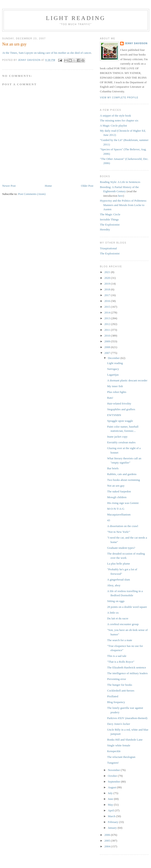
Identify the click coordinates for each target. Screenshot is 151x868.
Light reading (76, 18)
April (111, 810)
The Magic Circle (110, 214)
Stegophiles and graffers (121, 409)
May (111, 805)
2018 (108, 289)
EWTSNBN (114, 415)
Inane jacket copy (117, 437)
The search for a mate (120, 640)
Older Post (87, 186)
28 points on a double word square (127, 607)
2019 (108, 284)
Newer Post (9, 186)
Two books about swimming (123, 480)
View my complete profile (119, 98)
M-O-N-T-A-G (116, 509)
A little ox (113, 613)
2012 (108, 324)
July (111, 793)
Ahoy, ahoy (114, 585)
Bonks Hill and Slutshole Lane (125, 740)
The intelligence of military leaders (127, 673)
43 (108, 520)
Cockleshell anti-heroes (121, 691)
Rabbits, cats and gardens (122, 474)
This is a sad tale (117, 656)
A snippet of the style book (115, 116)
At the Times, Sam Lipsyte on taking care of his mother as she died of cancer (47, 53)
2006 (108, 835)
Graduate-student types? (121, 548)
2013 (108, 318)
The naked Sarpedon (119, 491)
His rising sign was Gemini (123, 503)
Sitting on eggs (116, 601)
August (112, 787)
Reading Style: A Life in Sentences (120, 182)
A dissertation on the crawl (122, 526)
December (114, 358)
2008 (108, 347)
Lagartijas (113, 375)
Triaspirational (108, 248)
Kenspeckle (114, 751)
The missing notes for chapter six (119, 120)
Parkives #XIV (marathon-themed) (127, 718)
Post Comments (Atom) (32, 194)
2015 (108, 307)
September (114, 782)
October (113, 776)
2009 (108, 341)
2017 (108, 295)
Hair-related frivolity (119, 403)
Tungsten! (113, 763)
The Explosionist (110, 225)
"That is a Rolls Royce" (121, 662)
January (113, 828)
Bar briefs (113, 468)
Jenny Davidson (136, 43)
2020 (108, 278)
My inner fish (115, 386)
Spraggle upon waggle (120, 421)
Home (48, 186)
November (114, 770)
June (111, 799)
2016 (108, 301)
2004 (108, 846)
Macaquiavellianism (119, 514)
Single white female (119, 745)
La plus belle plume (118, 564)
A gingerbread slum (118, 580)
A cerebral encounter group (123, 624)
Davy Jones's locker (118, 724)
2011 (108, 330)
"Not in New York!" (119, 532)
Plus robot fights (117, 392)
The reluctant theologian (121, 757)
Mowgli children (117, 497)
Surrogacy (113, 369)
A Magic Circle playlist (113, 126)
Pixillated (113, 696)
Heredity (105, 229)
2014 (108, 312)
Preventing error (116, 679)
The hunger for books (119, 685)
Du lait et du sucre (118, 618)
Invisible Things (109, 219)
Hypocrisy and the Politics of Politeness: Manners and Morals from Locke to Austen (123, 205)
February (113, 822)
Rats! (110, 398)
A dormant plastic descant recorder (127, 380)
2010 (108, 336)
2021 (108, 272)
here (121, 196)
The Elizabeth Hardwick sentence (126, 667)
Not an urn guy (116, 486)
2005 (108, 841)
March (112, 816)
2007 (108, 353)
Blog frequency (116, 702)
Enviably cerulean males (121, 442)
